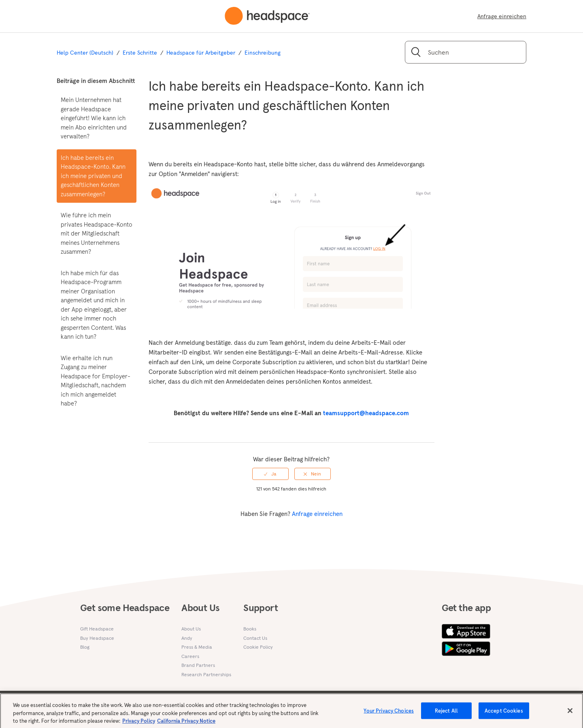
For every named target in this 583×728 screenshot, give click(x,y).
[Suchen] (466, 52)
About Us (191, 629)
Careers (190, 656)
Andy (187, 638)
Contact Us (255, 638)
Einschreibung (263, 53)
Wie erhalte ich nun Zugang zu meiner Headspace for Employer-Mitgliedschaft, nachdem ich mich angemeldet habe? (96, 381)
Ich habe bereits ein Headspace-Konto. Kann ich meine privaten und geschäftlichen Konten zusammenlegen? (93, 176)
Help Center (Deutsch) (85, 53)
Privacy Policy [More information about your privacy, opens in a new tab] (139, 724)
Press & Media (197, 647)
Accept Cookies (504, 714)
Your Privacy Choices (389, 714)
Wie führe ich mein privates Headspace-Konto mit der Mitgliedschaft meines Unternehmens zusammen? (97, 233)
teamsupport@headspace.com (366, 413)
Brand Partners (198, 665)
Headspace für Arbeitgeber (201, 53)
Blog (85, 647)
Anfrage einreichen (502, 16)
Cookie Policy (258, 647)
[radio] (270, 474)
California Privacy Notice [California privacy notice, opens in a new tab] (186, 724)
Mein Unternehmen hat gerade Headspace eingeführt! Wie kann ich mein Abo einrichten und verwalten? (94, 118)
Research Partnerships (206, 674)
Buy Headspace (97, 638)
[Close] (570, 713)
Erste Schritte (140, 53)
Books (250, 629)
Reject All (446, 714)
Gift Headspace (97, 629)
